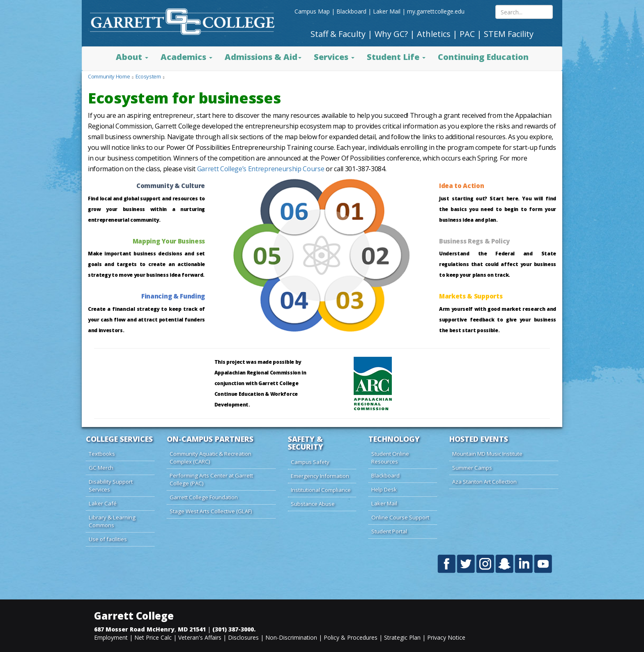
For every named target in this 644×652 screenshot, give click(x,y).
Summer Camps (472, 468)
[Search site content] (524, 12)
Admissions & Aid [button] (263, 57)
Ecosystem (148, 76)
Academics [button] (186, 57)
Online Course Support (400, 517)
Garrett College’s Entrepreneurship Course (261, 169)
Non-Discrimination (291, 637)
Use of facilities (108, 539)
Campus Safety (310, 462)
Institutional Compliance (321, 490)
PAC (467, 34)
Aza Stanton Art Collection (484, 482)
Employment (111, 637)
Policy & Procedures (351, 637)
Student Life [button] (396, 57)
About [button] (132, 57)
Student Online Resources (390, 458)
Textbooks (102, 454)
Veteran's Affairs (200, 637)
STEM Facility (509, 34)
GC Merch (101, 468)
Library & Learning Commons (112, 521)
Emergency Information (320, 476)
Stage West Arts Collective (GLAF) (211, 511)
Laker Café (103, 503)
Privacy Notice (446, 637)
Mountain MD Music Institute (487, 454)
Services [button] (334, 57)
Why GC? (391, 34)
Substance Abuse (313, 504)
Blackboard (351, 11)
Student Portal (389, 531)
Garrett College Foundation (204, 497)
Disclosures (243, 637)
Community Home (109, 76)
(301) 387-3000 (233, 629)
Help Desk (384, 489)
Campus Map (312, 11)
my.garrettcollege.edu (436, 11)
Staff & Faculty (338, 34)
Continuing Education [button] (483, 57)
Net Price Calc (153, 637)
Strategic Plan (402, 637)
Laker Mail (387, 11)
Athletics (434, 34)
